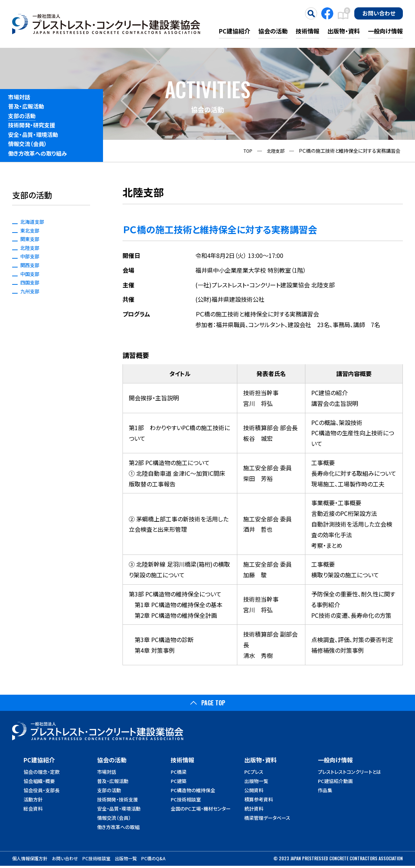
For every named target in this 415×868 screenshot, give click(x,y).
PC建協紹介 (235, 31)
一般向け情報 (385, 31)
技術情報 (308, 31)
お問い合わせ (379, 13)
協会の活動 (273, 31)
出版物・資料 (344, 31)
